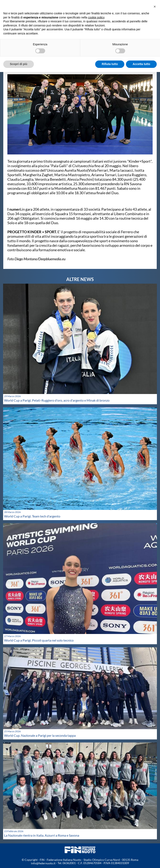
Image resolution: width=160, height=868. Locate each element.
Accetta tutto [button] (141, 64)
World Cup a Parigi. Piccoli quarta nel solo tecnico (39, 640)
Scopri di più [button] (19, 64)
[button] (155, 7)
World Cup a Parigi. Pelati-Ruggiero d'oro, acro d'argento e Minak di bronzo (57, 400)
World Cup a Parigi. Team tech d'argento (32, 516)
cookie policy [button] (96, 17)
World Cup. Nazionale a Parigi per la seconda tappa (40, 735)
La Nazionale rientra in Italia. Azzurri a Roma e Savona (42, 835)
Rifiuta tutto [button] (110, 64)
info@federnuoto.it (43, 863)
